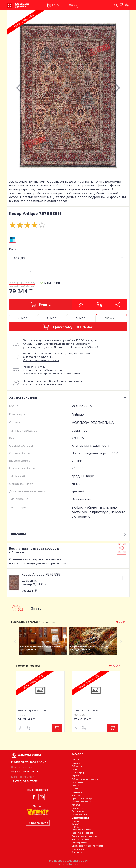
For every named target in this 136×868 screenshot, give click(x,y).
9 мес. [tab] (81, 318)
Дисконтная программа (84, 836)
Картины (76, 776)
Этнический (81, 499)
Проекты (76, 826)
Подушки (77, 792)
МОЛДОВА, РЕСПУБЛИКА (93, 423)
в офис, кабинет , (86, 507)
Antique (78, 415)
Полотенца (77, 808)
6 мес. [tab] (52, 318)
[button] (117, 622)
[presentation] (18, 87)
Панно (75, 769)
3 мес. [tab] (23, 318)
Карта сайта (38, 823)
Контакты (77, 852)
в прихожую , (100, 512)
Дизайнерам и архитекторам (87, 846)
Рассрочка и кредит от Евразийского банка (51, 374)
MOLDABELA (82, 406)
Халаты (76, 805)
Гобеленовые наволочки (85, 779)
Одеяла (76, 785)
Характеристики (69, 397)
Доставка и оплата (82, 830)
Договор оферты (80, 843)
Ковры (75, 760)
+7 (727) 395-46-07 (25, 771)
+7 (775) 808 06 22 (63, 5)
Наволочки (78, 782)
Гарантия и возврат (82, 833)
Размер (15, 249)
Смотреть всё (48, 622)
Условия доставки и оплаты (41, 360)
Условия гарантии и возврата (42, 385)
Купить (40, 305)
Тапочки (76, 795)
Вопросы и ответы (82, 839)
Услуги (75, 823)
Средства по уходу (82, 798)
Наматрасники (80, 815)
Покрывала (78, 811)
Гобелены (77, 766)
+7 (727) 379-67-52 (24, 781)
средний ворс (83, 476)
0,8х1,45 (19, 258)
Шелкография (79, 773)
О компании (78, 849)
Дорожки (76, 763)
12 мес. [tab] (111, 318)
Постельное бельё (81, 802)
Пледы (75, 789)
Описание (68, 534)
